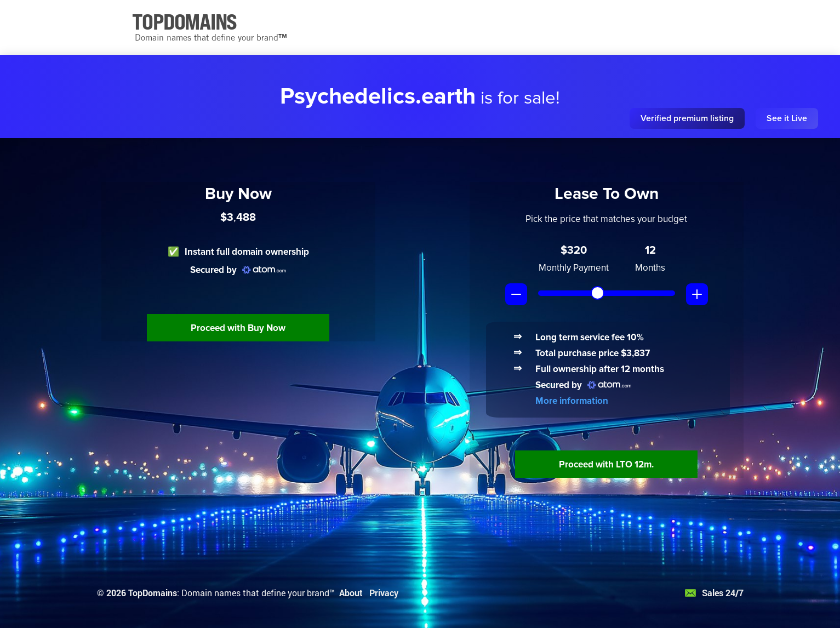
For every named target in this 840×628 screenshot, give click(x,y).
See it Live (787, 118)
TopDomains (153, 593)
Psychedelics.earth (378, 96)
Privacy (384, 593)
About (351, 593)
